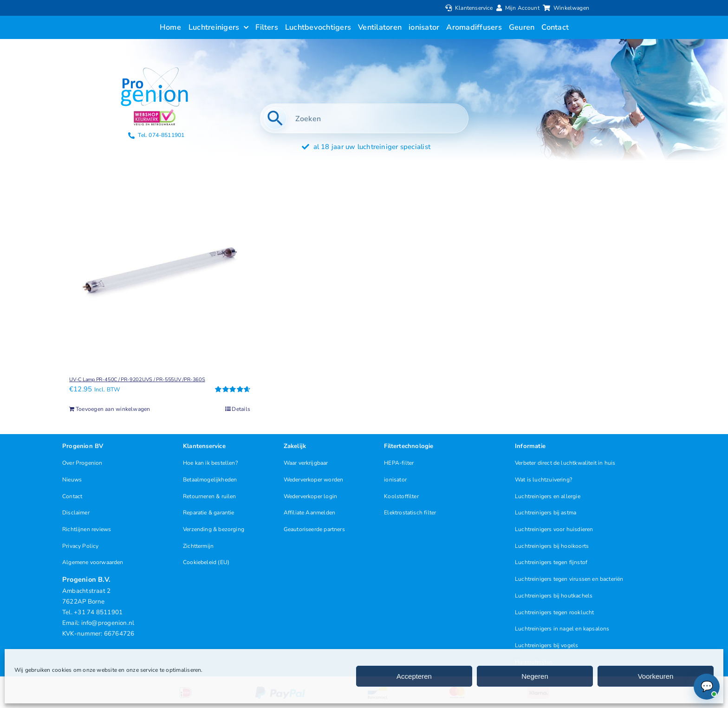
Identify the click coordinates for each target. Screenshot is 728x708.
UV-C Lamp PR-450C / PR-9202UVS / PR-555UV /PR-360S (137, 380)
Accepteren (414, 676)
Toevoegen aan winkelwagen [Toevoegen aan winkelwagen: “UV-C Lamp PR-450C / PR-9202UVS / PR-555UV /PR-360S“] (113, 409)
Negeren (535, 676)
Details (241, 409)
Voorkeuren (656, 676)
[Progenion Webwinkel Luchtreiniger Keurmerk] (155, 113)
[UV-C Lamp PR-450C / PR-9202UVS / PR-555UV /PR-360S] (160, 268)
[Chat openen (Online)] (707, 687)
